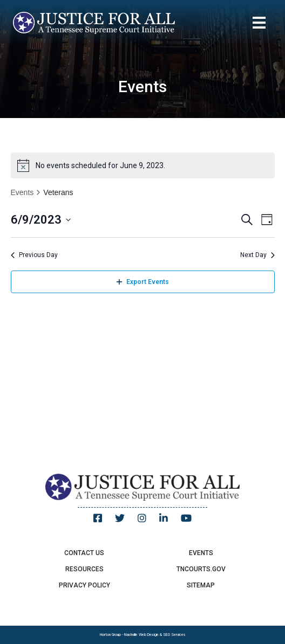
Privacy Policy (84, 585)
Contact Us (84, 553)
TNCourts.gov (201, 569)
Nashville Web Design (141, 635)
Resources (84, 569)
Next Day (257, 255)
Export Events (143, 282)
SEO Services (174, 635)
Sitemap (201, 585)
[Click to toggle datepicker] (41, 220)
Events (22, 192)
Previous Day (34, 255)
